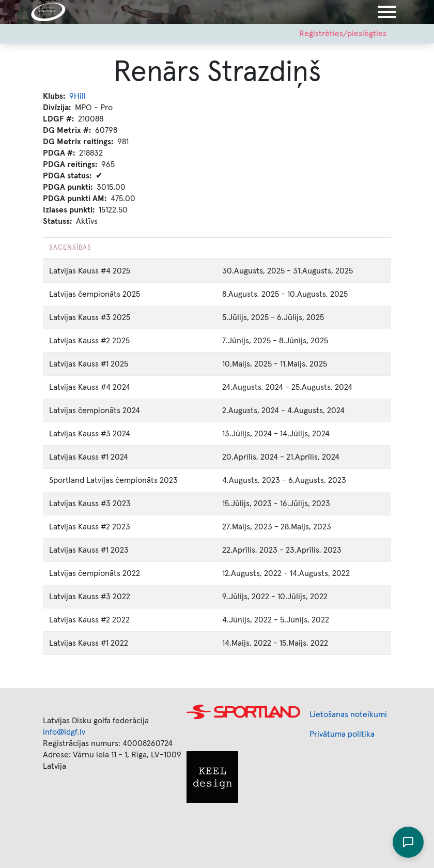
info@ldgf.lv (64, 732)
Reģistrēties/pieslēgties (343, 34)
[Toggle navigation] (387, 12)
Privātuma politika (342, 734)
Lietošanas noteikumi (348, 714)
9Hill (78, 96)
